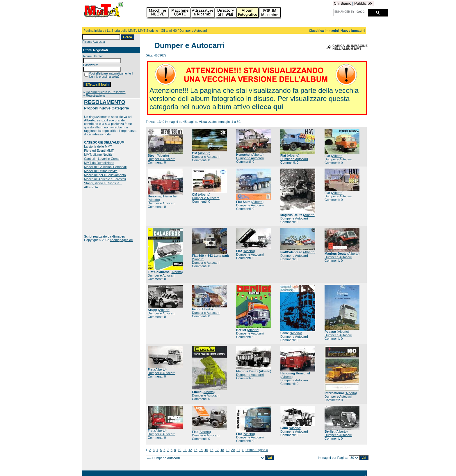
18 (222, 450)
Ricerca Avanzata (94, 42)
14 (201, 450)
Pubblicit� (363, 3)
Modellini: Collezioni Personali (105, 167)
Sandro (198, 259)
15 (206, 450)
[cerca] (349, 12)
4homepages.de (121, 240)
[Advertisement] (102, 212)
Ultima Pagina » (257, 450)
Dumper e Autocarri (162, 159)
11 (185, 450)
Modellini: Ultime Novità (101, 171)
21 (238, 450)
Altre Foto (91, 187)
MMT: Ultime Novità (98, 155)
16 (212, 450)
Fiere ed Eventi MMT (99, 151)
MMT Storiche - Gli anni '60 (157, 31)
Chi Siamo (343, 3)
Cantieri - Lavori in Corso (102, 159)
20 (233, 450)
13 (195, 450)
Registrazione (96, 95)
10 (179, 450)
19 (228, 450)
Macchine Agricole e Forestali (105, 179)
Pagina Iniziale (94, 31)
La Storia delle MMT (121, 31)
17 (217, 450)
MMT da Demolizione (99, 163)
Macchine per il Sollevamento (105, 175)
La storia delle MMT (98, 146)
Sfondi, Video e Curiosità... (103, 183)
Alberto (163, 155)
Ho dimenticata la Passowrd (106, 92)
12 (190, 450)
